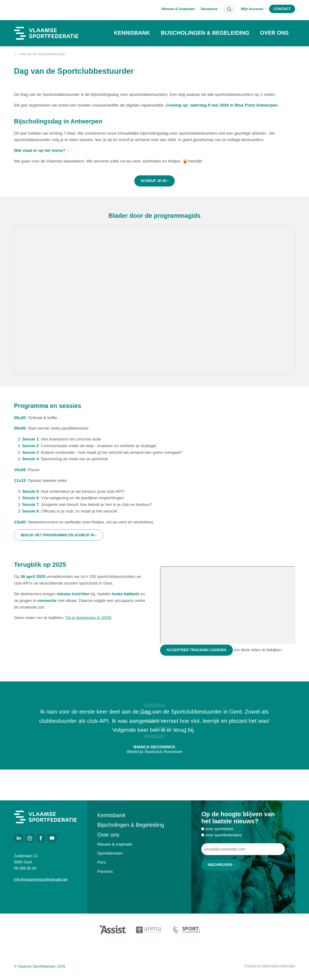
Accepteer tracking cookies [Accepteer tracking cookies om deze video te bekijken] (196, 663)
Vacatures (209, 9)
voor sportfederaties (224, 841)
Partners (105, 871)
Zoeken (229, 9)
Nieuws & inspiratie (115, 844)
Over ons (274, 33)
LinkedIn (18, 838)
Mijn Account (252, 9)
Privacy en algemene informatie (270, 966)
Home (16, 54)
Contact (282, 9)
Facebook (41, 838)
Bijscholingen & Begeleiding (205, 33)
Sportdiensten (110, 853)
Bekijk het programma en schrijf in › (59, 542)
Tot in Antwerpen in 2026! (89, 630)
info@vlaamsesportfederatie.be (41, 879)
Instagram (30, 838)
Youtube (52, 838)
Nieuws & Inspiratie (178, 9)
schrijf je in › (155, 181)
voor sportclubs (219, 835)
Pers (102, 862)
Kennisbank (132, 33)
